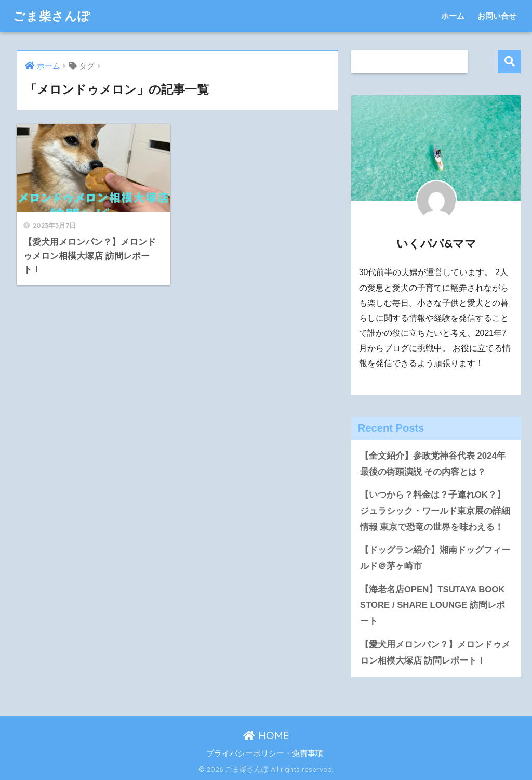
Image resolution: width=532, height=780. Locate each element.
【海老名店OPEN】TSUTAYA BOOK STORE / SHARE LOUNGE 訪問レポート (433, 605)
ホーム (453, 16)
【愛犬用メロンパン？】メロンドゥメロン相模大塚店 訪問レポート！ (435, 653)
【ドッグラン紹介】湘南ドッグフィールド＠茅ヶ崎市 (435, 558)
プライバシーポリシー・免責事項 (265, 753)
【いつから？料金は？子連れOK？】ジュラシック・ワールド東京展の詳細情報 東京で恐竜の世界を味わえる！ (435, 511)
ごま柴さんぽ (52, 16)
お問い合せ (497, 16)
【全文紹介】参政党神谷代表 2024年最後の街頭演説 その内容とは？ (433, 464)
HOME (266, 736)
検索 (509, 62)
